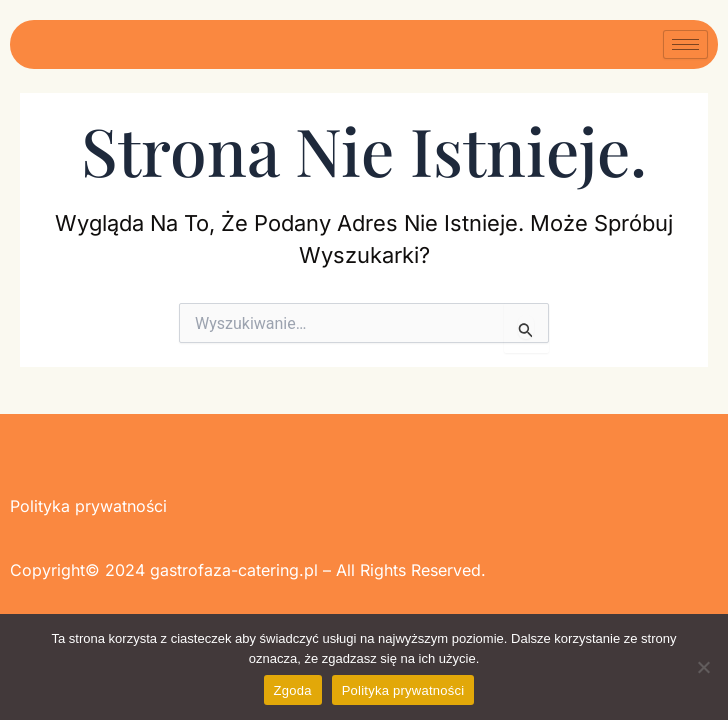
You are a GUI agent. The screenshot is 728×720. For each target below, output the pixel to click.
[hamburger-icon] (685, 44)
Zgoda (293, 690)
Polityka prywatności (403, 690)
